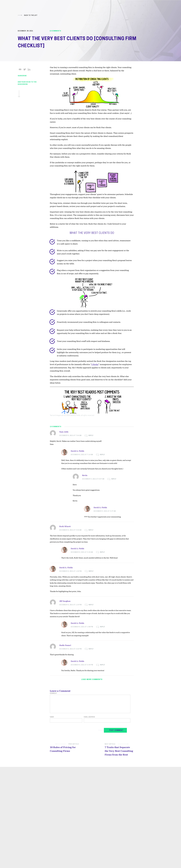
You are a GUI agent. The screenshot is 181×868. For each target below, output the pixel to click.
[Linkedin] (29, 69)
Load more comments (92, 680)
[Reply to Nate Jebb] (89, 436)
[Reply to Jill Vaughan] (89, 605)
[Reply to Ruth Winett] (89, 530)
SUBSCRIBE (22, 76)
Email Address (89, 717)
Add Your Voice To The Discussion (27, 89)
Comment (53, 693)
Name (52, 717)
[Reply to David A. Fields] (100, 455)
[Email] (20, 69)
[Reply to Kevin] (112, 479)
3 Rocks (95, 364)
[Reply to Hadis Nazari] (89, 649)
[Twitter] (25, 69)
